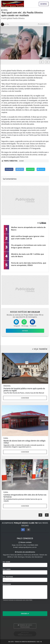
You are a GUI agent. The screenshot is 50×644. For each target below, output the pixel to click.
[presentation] (16, 606)
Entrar (25, 331)
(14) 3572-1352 (21, 545)
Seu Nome (6, 562)
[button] (47, 515)
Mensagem (7, 584)
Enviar (25, 614)
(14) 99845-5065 (33, 545)
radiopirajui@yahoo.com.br (27, 547)
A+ (47, 62)
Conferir (25, 398)
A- (42, 62)
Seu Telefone (8, 577)
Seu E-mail (7, 569)
